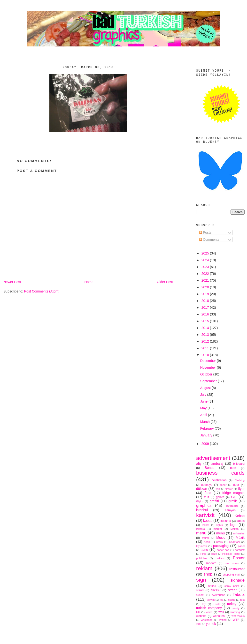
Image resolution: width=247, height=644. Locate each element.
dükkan (202, 489)
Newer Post (12, 282)
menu (201, 533)
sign (201, 580)
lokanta (201, 529)
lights (220, 525)
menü (220, 533)
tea (222, 600)
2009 (206, 444)
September (209, 381)
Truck (216, 604)
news (219, 542)
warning (235, 612)
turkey (232, 604)
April (204, 415)
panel (241, 546)
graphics (204, 505)
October (207, 374)
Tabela (239, 595)
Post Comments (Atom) (42, 291)
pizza (214, 554)
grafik (232, 501)
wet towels (238, 616)
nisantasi (234, 542)
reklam (204, 568)
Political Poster (231, 554)
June (204, 401)
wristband (207, 620)
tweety (236, 608)
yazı (199, 624)
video (209, 612)
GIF (234, 497)
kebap (208, 521)
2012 (206, 341)
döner (223, 485)
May (204, 408)
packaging (221, 546)
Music (221, 538)
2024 (206, 260)
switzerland (218, 595)
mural (205, 538)
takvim (211, 600)
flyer (241, 489)
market (218, 529)
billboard (239, 464)
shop (208, 574)
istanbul (202, 510)
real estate (232, 563)
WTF (236, 620)
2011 (206, 348)
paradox (240, 550)
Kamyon (230, 510)
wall (221, 612)
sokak (212, 586)
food (208, 493)
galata (220, 497)
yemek (211, 624)
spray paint (232, 586)
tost (242, 600)
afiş (199, 464)
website (201, 616)
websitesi (219, 616)
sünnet (200, 595)
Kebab (240, 516)
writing (223, 620)
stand (200, 590)
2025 (206, 253)
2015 (206, 321)
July (204, 395)
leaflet (206, 525)
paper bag (223, 550)
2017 (206, 307)
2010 (206, 355)
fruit (206, 497)
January (207, 435)
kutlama (226, 521)
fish (218, 489)
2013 (206, 335)
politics (220, 558)
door (236, 485)
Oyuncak (201, 546)
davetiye (207, 485)
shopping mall (231, 575)
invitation (232, 506)
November (208, 367)
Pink (203, 554)
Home (89, 282)
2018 (206, 301)
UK (198, 612)
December (208, 361)
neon (207, 542)
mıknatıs (239, 533)
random (211, 563)
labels (241, 521)
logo (233, 525)
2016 (206, 314)
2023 (206, 267)
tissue (232, 600)
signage (237, 580)
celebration (219, 480)
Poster (239, 558)
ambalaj (217, 464)
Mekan (235, 529)
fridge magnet (233, 493)
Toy (204, 604)
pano (204, 550)
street (232, 590)
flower (229, 489)
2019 (206, 294)
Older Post (165, 282)
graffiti (214, 501)
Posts (205, 232)
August (206, 388)
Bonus (209, 468)
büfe (233, 468)
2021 (206, 280)
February (208, 428)
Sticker (216, 590)
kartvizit (205, 515)
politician (201, 558)
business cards (220, 473)
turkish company (209, 608)
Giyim (200, 501)
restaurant (237, 569)
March (205, 422)
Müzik (240, 538)
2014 (206, 328)
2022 (206, 274)
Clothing (240, 480)
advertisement (213, 458)
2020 (206, 287)
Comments (209, 240)
